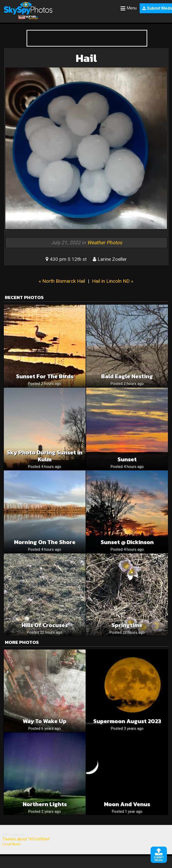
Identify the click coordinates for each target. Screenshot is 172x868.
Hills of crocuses (45, 625)
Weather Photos (105, 243)
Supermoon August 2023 (127, 721)
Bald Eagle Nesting (127, 376)
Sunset (127, 459)
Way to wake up (45, 721)
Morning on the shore (45, 542)
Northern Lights (45, 804)
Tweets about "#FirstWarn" (26, 839)
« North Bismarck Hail (62, 281)
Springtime (127, 625)
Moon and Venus (127, 804)
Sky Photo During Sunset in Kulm (45, 456)
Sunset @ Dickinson (127, 542)
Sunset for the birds (45, 376)
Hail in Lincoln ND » (113, 281)
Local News (12, 844)
